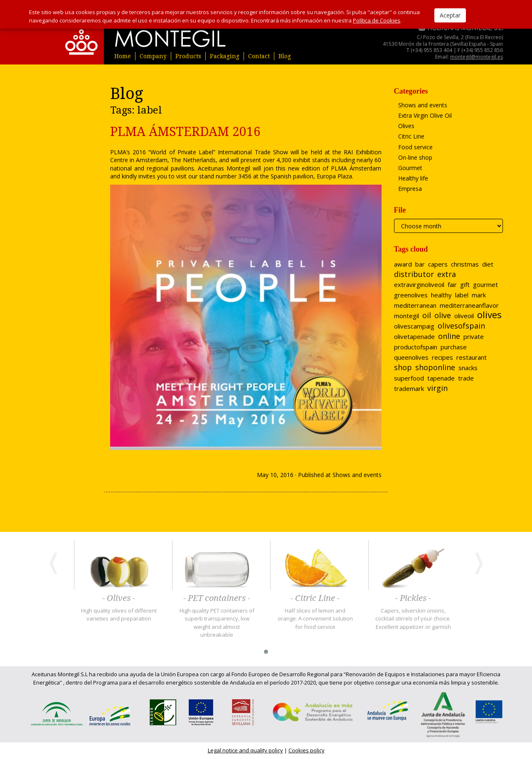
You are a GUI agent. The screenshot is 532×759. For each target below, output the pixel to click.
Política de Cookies (377, 20)
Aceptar (450, 15)
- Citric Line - (315, 598)
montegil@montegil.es (477, 57)
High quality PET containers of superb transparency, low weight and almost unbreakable (217, 623)
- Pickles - (413, 598)
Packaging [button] (225, 56)
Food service (415, 147)
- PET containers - (217, 598)
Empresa (410, 189)
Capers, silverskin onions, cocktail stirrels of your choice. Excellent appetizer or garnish (413, 619)
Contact (259, 56)
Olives (406, 126)
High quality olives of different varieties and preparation (119, 615)
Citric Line (411, 136)
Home (123, 56)
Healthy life (413, 178)
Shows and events (357, 475)
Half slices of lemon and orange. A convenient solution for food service (315, 619)
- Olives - (119, 598)
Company (153, 56)
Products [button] (188, 56)
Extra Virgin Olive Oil (425, 115)
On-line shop (415, 157)
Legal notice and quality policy (245, 750)
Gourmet (410, 168)
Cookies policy (307, 750)
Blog (285, 56)
